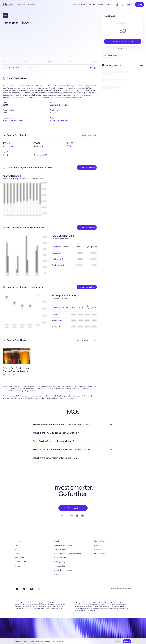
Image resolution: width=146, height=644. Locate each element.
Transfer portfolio (22, 562)
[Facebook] (17, 589)
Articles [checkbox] (85, 340)
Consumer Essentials (59, 105)
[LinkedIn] (31, 589)
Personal (22, 5)
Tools (17, 554)
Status (17, 566)
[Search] (122, 5)
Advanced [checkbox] (92, 135)
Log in (130, 5)
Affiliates (98, 549)
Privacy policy (60, 562)
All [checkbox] (78, 340)
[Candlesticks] (95, 68)
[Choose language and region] (117, 5)
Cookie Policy (50, 641)
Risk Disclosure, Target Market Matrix (69, 554)
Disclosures (59, 574)
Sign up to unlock (87, 167)
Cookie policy (60, 566)
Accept (127, 641)
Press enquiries (100, 554)
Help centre (19, 558)
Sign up (139, 5)
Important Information (63, 545)
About (101, 5)
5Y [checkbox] (27, 68)
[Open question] (111, 425)
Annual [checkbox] (66, 247)
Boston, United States (12, 120)
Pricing (93, 5)
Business (31, 5)
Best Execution (60, 558)
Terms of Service (61, 549)
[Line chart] (91, 68)
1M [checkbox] (13, 68)
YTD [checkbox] (18, 68)
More (109, 5)
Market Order (123, 23)
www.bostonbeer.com (59, 120)
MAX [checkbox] (32, 68)
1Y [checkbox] (23, 68)
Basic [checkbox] (84, 135)
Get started (73, 508)
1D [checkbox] (5, 68)
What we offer (80, 5)
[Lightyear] (8, 5)
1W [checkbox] (9, 68)
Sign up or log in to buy (123, 41)
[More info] (141, 65)
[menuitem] (73, 425)
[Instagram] (39, 589)
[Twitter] (24, 589)
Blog (16, 549)
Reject (118, 641)
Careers (97, 545)
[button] (26, 102)
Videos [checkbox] (93, 340)
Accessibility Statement (64, 570)
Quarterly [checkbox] (57, 247)
